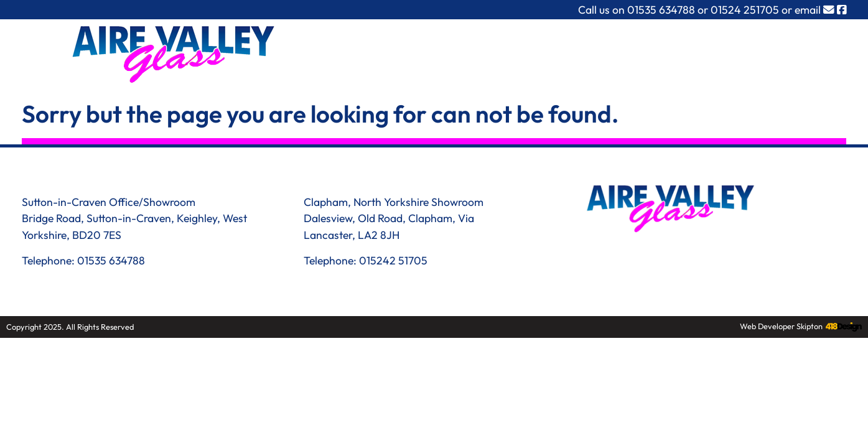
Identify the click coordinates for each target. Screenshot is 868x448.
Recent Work (605, 52)
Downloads (691, 52)
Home (376, 52)
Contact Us (773, 52)
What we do (446, 52)
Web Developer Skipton (781, 326)
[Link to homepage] (178, 56)
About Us (525, 52)
